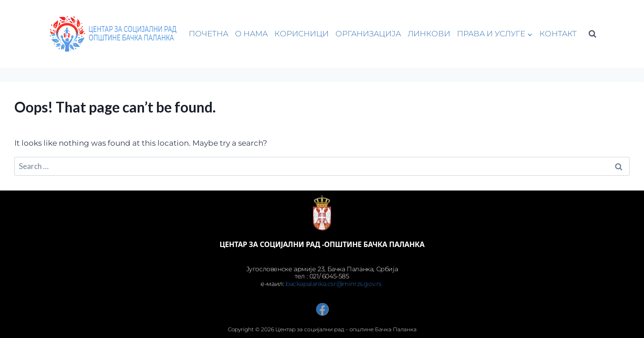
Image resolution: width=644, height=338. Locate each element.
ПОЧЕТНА (209, 34)
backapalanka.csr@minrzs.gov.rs (335, 284)
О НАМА (251, 34)
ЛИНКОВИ (429, 34)
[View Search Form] (592, 34)
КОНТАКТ (558, 34)
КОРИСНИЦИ (302, 34)
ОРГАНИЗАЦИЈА (368, 34)
